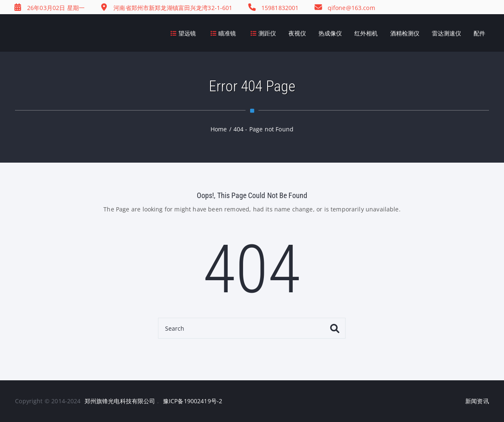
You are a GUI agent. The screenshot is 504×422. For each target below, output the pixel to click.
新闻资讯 (477, 401)
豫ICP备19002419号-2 (193, 401)
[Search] (252, 328)
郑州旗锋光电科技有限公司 (120, 401)
